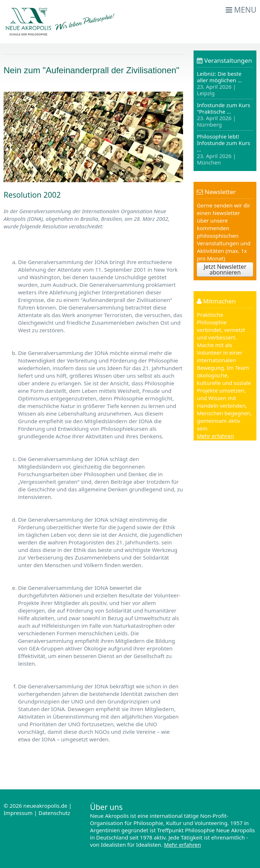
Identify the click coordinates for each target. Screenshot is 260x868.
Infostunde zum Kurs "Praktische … (224, 115)
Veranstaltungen (224, 60)
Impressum (18, 813)
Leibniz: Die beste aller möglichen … (219, 84)
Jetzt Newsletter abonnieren (225, 269)
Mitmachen (216, 301)
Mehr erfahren (215, 436)
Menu (241, 10)
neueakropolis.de (45, 806)
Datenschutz (54, 813)
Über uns (106, 807)
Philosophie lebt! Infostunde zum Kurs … (224, 149)
